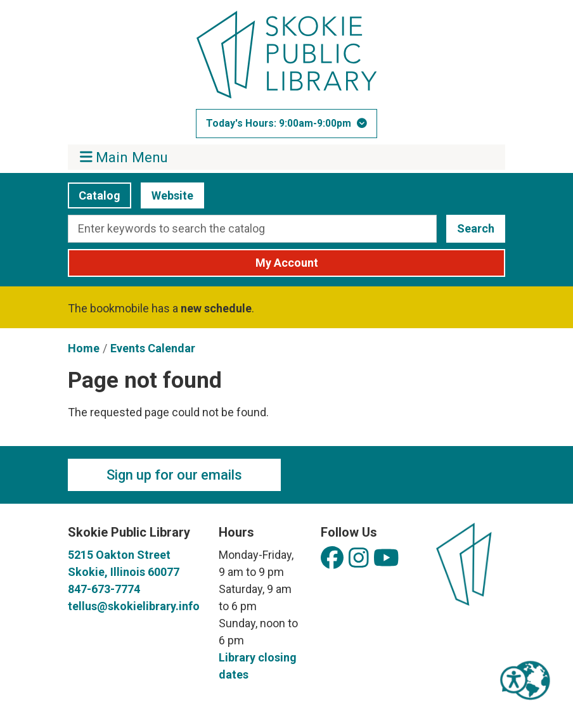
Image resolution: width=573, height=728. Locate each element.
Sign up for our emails (174, 475)
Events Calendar (153, 348)
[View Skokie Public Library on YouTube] (386, 559)
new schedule (216, 308)
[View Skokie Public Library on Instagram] (359, 559)
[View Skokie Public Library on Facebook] (332, 559)
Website (167, 195)
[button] (286, 124)
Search (476, 228)
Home (84, 348)
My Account (287, 263)
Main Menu (124, 157)
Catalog (94, 195)
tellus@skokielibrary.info (134, 606)
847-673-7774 (104, 589)
